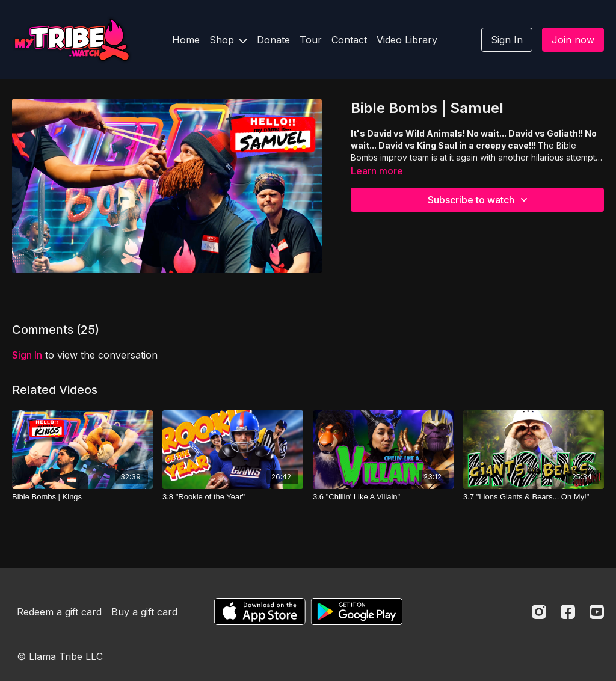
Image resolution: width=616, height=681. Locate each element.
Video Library (407, 40)
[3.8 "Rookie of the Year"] (233, 497)
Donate (273, 40)
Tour (311, 40)
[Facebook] (568, 612)
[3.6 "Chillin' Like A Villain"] (383, 497)
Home (186, 40)
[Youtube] (597, 612)
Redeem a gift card (59, 612)
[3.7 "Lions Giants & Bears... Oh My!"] (534, 497)
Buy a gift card (144, 612)
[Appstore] (260, 612)
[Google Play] (357, 612)
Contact (349, 40)
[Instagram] (539, 612)
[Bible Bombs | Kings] (82, 497)
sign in (27, 355)
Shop (228, 40)
